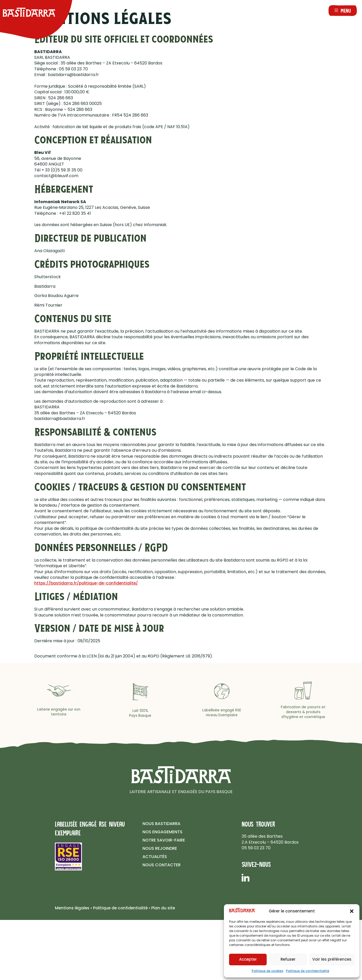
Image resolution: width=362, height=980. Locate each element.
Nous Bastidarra (161, 824)
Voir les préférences (332, 959)
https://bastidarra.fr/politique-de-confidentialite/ (87, 583)
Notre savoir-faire (164, 840)
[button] (352, 911)
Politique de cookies (268, 971)
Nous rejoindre (160, 848)
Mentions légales (73, 908)
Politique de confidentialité (308, 971)
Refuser (288, 959)
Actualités (155, 857)
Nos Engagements (162, 832)
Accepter (248, 959)
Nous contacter (162, 865)
